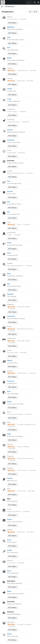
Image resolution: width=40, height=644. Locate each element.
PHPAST (10, 360)
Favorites (10, 191)
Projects (10, 519)
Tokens (9, 591)
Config (9, 99)
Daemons (10, 130)
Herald (9, 243)
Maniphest (10, 294)
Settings (10, 550)
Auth (9, 48)
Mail (8, 284)
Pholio (9, 434)
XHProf (9, 634)
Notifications (11, 316)
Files (8, 212)
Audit (9, 37)
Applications (11, 27)
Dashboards (11, 140)
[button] (38, 2)
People (9, 402)
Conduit (9, 89)
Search (9, 540)
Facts (9, 181)
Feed (8, 202)
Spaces (9, 571)
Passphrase (11, 381)
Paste (9, 391)
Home (9, 253)
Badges (9, 58)
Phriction (10, 478)
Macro (9, 274)
